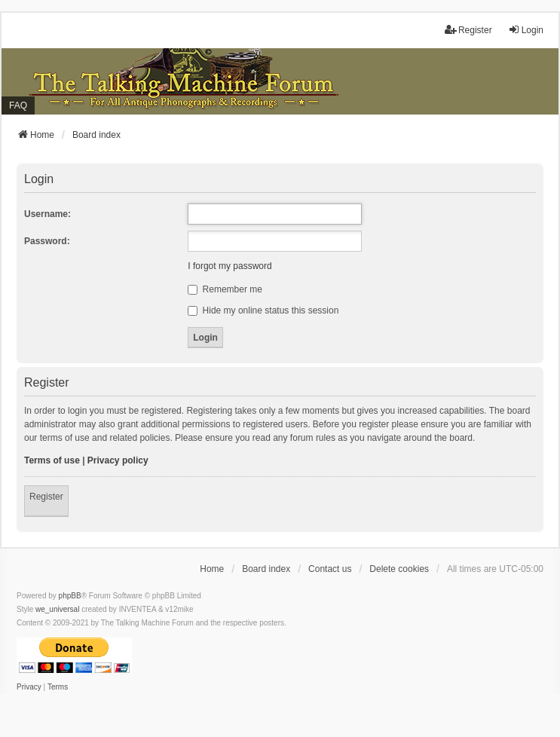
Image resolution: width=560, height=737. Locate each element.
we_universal (57, 609)
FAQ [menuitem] (18, 106)
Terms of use (52, 460)
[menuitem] (29, 687)
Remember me (225, 289)
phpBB (70, 596)
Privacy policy (118, 460)
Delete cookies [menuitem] (399, 569)
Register (46, 497)
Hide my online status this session (263, 310)
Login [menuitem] (526, 30)
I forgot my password (230, 266)
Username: (47, 214)
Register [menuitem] (468, 30)
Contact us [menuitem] (330, 569)
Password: (47, 241)
